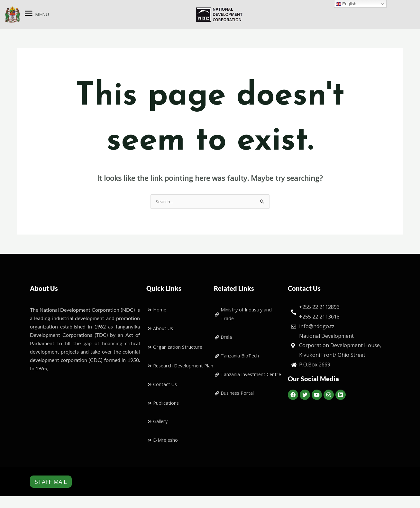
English (346, 4)
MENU (42, 14)
